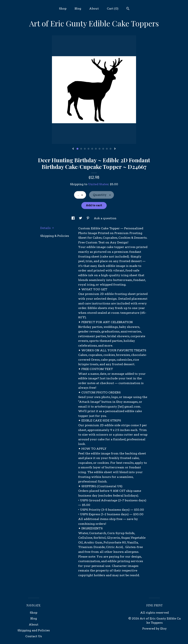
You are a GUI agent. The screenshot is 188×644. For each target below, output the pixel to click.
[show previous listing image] (73, 149)
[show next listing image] (115, 149)
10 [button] (111, 149)
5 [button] (92, 149)
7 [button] (100, 149)
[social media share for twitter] (81, 218)
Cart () (113, 9)
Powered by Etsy (154, 629)
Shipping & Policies (55, 236)
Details (47, 228)
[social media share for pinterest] (88, 218)
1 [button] (77, 149)
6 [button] (96, 149)
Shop (63, 9)
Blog (78, 9)
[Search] (128, 9)
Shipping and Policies (34, 630)
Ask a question (105, 218)
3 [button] (85, 149)
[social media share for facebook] (73, 218)
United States (98, 184)
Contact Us (34, 636)
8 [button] (103, 149)
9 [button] (107, 149)
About (94, 9)
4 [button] (88, 149)
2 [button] (81, 149)
